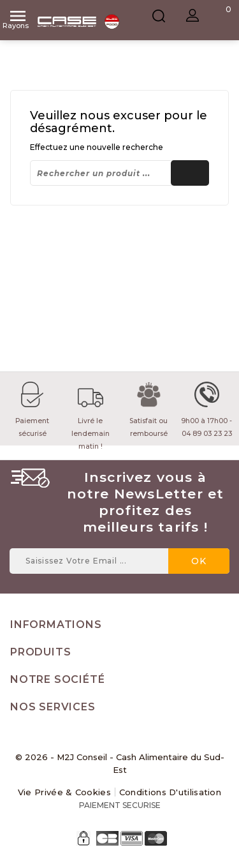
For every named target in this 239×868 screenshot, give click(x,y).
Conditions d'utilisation (170, 792)
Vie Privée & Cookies (64, 792)
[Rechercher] (119, 173)
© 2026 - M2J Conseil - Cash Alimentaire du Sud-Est (120, 763)
